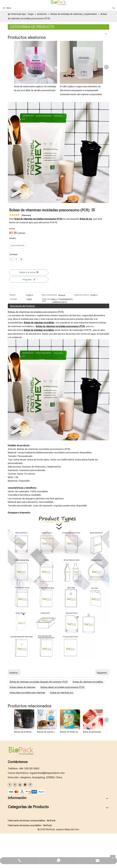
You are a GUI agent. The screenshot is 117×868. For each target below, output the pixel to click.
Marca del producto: (50, 295)
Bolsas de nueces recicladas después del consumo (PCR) (47, 732)
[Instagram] (25, 785)
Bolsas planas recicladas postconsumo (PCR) (62, 687)
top (113, 858)
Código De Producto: (82, 295)
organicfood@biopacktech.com (47, 773)
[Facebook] (10, 785)
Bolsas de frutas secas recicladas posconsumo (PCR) (70, 732)
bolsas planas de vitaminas (23, 687)
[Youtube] (20, 785)
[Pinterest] (30, 785)
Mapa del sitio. (72, 829)
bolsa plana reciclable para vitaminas (27, 693)
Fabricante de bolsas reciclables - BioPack (30, 825)
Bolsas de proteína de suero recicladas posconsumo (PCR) (24, 732)
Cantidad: (14, 299)
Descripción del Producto (22, 306)
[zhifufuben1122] (27, 792)
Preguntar (29, 280)
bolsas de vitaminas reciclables (88, 682)
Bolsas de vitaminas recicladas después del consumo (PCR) (39, 682)
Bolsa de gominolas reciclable (93, 732)
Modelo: (13, 295)
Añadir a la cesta (29, 272)
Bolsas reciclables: (47, 300)
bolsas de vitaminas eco (62, 693)
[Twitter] (15, 785)
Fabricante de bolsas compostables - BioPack (32, 820)
